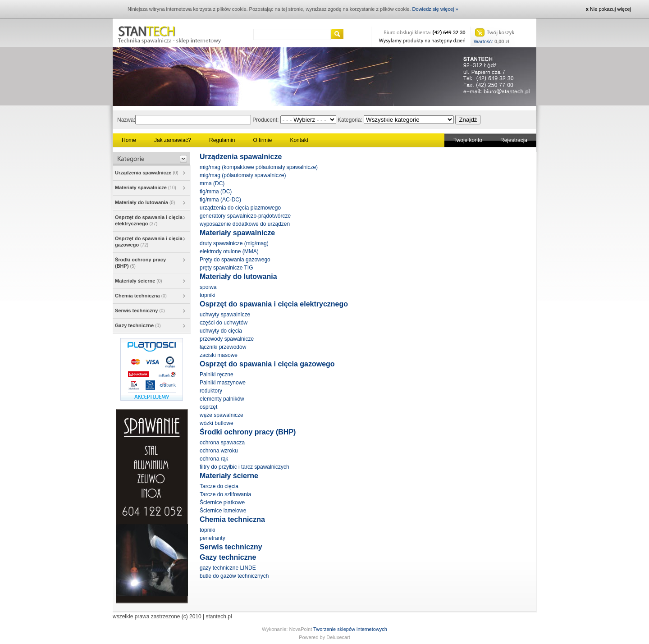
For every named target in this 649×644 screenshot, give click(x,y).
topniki (208, 295)
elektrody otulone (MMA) (229, 251)
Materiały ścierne (139, 281)
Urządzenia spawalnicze (147, 173)
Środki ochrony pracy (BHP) (140, 263)
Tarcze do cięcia (219, 486)
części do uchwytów (224, 323)
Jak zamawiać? (173, 140)
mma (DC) (212, 183)
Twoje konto (468, 140)
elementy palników (222, 399)
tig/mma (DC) (216, 192)
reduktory (211, 391)
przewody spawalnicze (227, 339)
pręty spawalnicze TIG (226, 268)
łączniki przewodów (223, 347)
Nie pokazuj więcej (608, 9)
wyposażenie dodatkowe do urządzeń (245, 224)
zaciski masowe (219, 355)
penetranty (213, 538)
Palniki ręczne (217, 375)
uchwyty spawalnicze (225, 315)
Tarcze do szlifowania (225, 494)
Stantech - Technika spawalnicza (169, 33)
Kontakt (299, 140)
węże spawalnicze (222, 415)
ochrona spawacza (222, 443)
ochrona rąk (214, 459)
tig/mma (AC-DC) (220, 200)
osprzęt (208, 407)
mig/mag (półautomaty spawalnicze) (243, 175)
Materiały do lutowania (145, 202)
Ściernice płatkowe (222, 502)
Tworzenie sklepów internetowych (350, 629)
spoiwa (208, 287)
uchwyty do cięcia (221, 331)
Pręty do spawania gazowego (235, 260)
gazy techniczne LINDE (228, 568)
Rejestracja (514, 140)
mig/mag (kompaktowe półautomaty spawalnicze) (259, 167)
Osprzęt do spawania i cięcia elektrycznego (149, 220)
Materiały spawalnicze (146, 187)
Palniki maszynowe (223, 383)
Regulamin (222, 140)
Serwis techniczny (140, 311)
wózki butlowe (217, 423)
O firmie (262, 140)
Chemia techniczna (141, 296)
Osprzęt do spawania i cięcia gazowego (149, 242)
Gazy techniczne (138, 325)
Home (129, 140)
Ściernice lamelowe (223, 511)
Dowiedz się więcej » (435, 9)
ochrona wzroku (219, 451)
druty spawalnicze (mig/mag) (234, 243)
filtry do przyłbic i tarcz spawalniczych (245, 467)
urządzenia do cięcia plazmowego (240, 208)
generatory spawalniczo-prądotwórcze (245, 216)
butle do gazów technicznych (234, 576)
